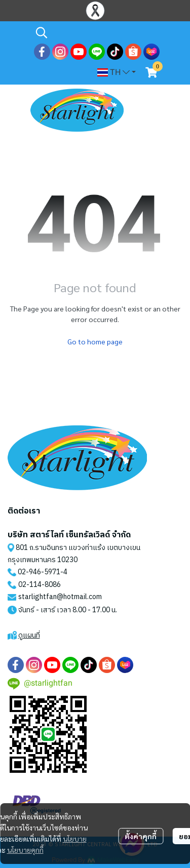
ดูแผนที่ (29, 635)
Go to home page (95, 341)
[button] (96, 32)
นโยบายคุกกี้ (25, 850)
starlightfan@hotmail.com (60, 597)
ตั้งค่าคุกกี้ (141, 836)
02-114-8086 (40, 585)
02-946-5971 (39, 572)
